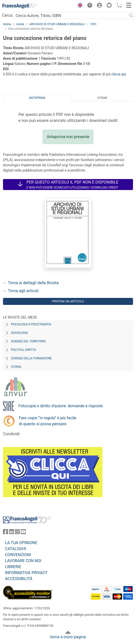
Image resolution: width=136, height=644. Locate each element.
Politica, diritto (23, 350)
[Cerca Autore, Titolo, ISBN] (71, 15)
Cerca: (8, 15)
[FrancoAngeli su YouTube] (23, 533)
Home (7, 24)
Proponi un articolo (68, 301)
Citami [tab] (102, 98)
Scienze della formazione (31, 358)
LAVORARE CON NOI (23, 561)
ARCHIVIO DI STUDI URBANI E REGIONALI (57, 24)
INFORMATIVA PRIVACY (26, 573)
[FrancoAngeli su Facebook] (5, 533)
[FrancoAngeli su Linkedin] (11, 533)
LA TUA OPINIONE (21, 543)
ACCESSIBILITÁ (19, 579)
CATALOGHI (16, 549)
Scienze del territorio (28, 341)
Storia (16, 367)
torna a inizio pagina (68, 637)
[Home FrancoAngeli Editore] (20, 6)
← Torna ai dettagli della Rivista (31, 283)
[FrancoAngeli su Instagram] (17, 533)
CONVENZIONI (18, 555)
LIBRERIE (13, 567)
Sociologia (19, 333)
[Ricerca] (131, 15)
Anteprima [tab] (37, 98)
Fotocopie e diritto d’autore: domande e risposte (61, 406)
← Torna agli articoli (21, 291)
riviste (20, 24)
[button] (79, 6)
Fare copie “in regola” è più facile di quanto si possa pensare (48, 421)
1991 (93, 24)
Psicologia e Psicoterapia (31, 324)
